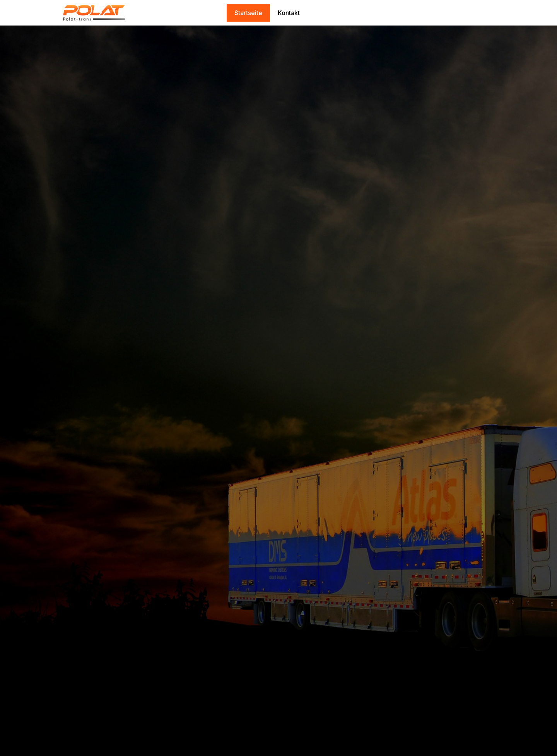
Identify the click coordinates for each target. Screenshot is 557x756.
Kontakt (289, 13)
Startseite (248, 13)
